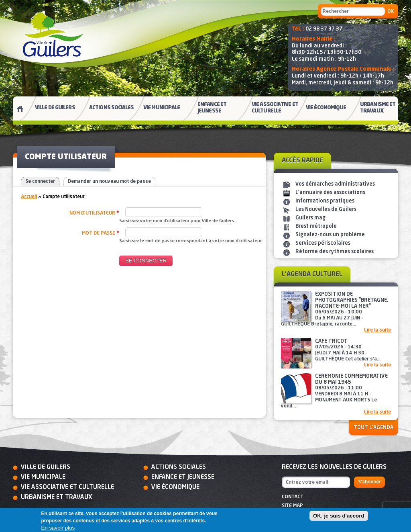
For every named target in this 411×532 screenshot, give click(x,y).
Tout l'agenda (373, 428)
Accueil (29, 197)
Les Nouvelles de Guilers (326, 210)
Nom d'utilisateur (94, 213)
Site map (292, 506)
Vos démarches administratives (335, 184)
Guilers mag (310, 218)
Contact (293, 497)
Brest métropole (316, 226)
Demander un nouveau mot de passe (109, 182)
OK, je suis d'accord (339, 516)
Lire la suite (377, 330)
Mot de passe (101, 233)
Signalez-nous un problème (330, 235)
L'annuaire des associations (330, 193)
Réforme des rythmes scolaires (335, 252)
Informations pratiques (325, 201)
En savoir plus (58, 528)
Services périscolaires (323, 243)
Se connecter (40, 182)
